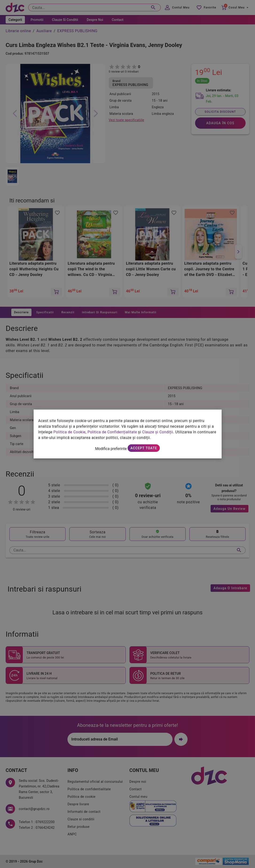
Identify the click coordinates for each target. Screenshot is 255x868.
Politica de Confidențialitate (112, 432)
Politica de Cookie (69, 432)
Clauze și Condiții (158, 432)
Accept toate (144, 448)
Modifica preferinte (111, 449)
